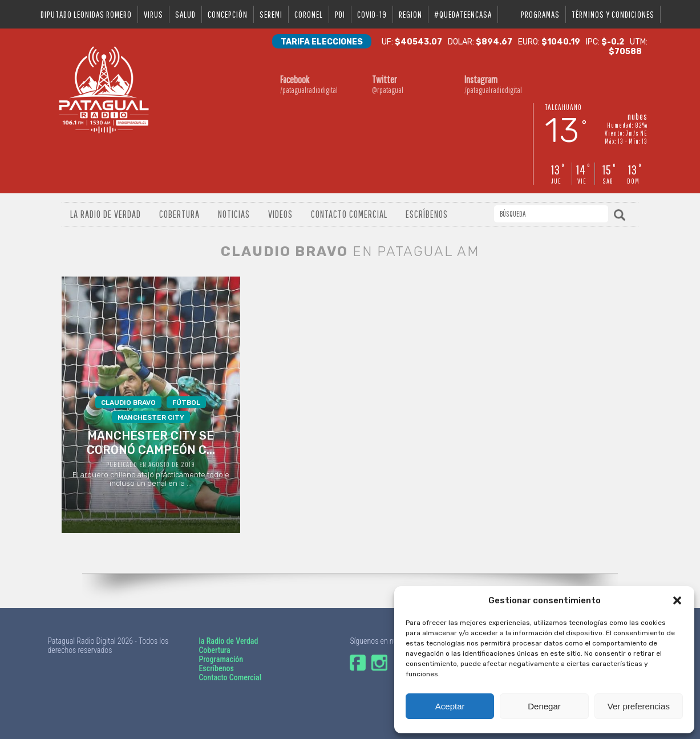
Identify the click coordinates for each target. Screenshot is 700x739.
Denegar (544, 706)
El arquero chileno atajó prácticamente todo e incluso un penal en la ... (150, 442)
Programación (221, 659)
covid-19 (372, 14)
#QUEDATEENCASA (463, 14)
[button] (677, 600)
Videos (280, 214)
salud (185, 14)
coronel (309, 14)
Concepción (228, 14)
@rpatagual (398, 84)
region (410, 14)
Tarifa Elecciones (322, 42)
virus (153, 14)
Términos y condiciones (613, 14)
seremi (271, 14)
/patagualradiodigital (306, 84)
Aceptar (450, 706)
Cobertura (179, 214)
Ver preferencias (639, 706)
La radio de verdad (106, 214)
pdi (340, 14)
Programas (540, 14)
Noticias (234, 214)
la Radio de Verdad (228, 641)
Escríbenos (427, 214)
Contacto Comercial (349, 214)
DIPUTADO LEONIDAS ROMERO (86, 14)
